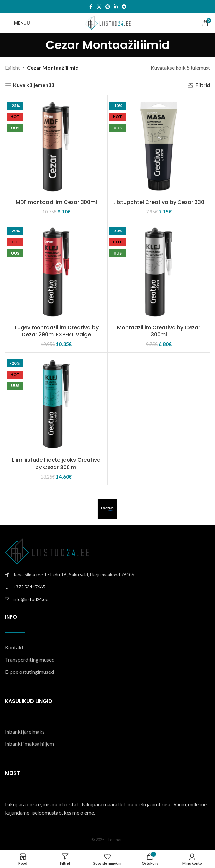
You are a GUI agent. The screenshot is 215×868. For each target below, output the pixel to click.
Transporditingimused (30, 660)
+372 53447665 (29, 587)
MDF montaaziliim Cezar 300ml (56, 202)
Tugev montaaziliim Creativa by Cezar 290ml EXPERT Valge (56, 331)
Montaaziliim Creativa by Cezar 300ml (159, 331)
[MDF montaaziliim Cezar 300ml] (56, 146)
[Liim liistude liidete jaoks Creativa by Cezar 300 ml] (56, 404)
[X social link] (99, 7)
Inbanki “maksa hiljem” (30, 744)
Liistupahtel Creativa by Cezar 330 (159, 202)
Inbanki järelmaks (25, 732)
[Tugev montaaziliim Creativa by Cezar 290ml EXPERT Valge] (56, 272)
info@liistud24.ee (31, 599)
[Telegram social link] (124, 7)
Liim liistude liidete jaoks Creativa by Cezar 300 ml (56, 463)
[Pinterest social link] (108, 7)
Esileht (12, 68)
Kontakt (14, 647)
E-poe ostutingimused (29, 672)
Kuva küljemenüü (34, 85)
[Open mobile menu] (17, 23)
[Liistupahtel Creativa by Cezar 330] (159, 146)
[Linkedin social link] (116, 7)
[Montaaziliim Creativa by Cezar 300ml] (159, 272)
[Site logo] (108, 22)
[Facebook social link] (91, 7)
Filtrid (203, 85)
